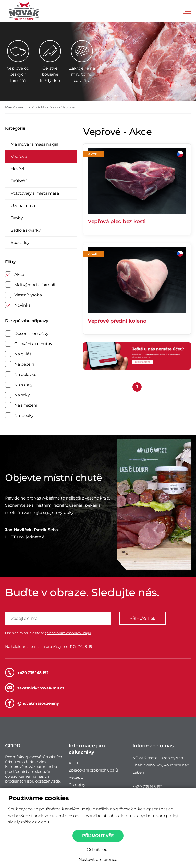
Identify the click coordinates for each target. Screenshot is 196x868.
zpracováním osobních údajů (68, 633)
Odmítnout (98, 849)
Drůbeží (19, 181)
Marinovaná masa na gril (34, 144)
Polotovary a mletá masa (35, 193)
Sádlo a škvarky (26, 230)
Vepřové (68, 107)
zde (57, 781)
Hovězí (17, 169)
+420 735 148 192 (27, 672)
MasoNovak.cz (16, 107)
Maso (54, 107)
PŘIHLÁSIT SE (143, 618)
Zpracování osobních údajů (93, 770)
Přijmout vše (98, 836)
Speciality (20, 242)
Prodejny (77, 784)
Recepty (76, 777)
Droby (17, 218)
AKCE (74, 763)
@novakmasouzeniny (32, 703)
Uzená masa (23, 206)
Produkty (39, 107)
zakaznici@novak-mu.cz (35, 688)
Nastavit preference (98, 859)
